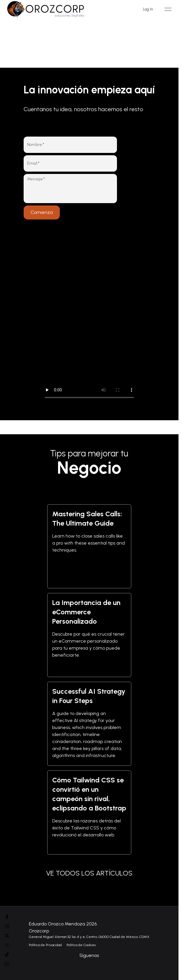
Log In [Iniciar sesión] (148, 9)
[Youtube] (7, 945)
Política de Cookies (81, 945)
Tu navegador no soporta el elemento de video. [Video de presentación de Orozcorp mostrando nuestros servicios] (89, 316)
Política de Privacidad (45, 945)
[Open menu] (168, 9)
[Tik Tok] (7, 954)
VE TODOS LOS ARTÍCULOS (89, 873)
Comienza (42, 212)
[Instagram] (7, 926)
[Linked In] (7, 964)
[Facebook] (7, 917)
